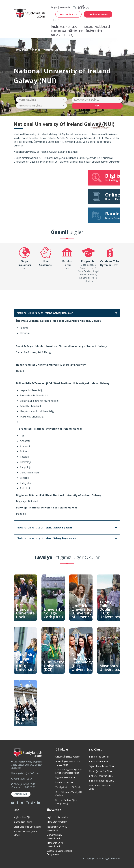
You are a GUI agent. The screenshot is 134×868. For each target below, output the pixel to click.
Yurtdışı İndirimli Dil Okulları (69, 787)
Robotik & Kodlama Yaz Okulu (101, 787)
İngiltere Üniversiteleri (58, 817)
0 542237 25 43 (83, 7)
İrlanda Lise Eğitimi (23, 822)
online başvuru (98, 14)
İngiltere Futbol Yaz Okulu (101, 781)
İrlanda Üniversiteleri (57, 822)
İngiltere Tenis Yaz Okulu (101, 776)
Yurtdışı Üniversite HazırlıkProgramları (60, 853)
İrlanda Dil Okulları (64, 782)
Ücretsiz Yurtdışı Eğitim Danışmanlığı (67, 802)
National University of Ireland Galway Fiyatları (44, 528)
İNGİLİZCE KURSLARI (65, 27)
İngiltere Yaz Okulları (99, 757)
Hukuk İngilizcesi (96, 27)
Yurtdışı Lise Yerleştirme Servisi (26, 833)
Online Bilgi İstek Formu (106, 177)
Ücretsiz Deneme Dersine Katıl (106, 196)
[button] (41, 100)
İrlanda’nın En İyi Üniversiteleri (55, 844)
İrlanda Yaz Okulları (98, 761)
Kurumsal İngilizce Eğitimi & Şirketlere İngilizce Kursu (69, 771)
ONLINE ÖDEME (68, 14)
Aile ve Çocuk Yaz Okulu (101, 771)
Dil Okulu (59, 35)
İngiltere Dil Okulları (65, 778)
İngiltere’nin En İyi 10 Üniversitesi (57, 828)
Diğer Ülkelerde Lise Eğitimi (27, 827)
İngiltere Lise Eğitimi (24, 817)
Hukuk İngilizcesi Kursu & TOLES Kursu (68, 763)
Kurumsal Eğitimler (67, 31)
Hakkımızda (65, 7)
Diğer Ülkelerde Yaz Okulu (102, 766)
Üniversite (94, 31)
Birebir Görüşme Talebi (106, 215)
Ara (97, 106)
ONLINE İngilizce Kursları (68, 757)
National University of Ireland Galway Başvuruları (46, 538)
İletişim (54, 7)
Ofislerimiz (21, 794)
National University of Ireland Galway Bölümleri (45, 313)
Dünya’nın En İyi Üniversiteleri (55, 836)
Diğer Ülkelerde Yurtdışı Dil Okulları (69, 794)
